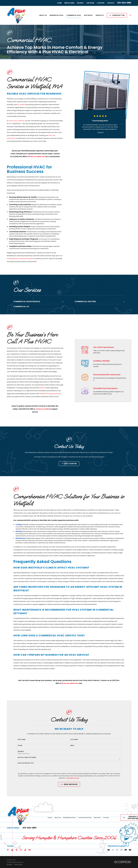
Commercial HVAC (85, 818)
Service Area (69, 3)
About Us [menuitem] (43, 15)
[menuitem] (10, 864)
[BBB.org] (21, 850)
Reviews (80, 3)
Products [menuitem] (100, 15)
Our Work (90, 3)
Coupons (101, 3)
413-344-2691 (124, 3)
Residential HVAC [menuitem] (57, 15)
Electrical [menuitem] (88, 15)
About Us (58, 818)
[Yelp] (17, 850)
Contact (111, 3)
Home (59, 3)
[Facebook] (8, 850)
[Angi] (25, 850)
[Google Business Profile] (12, 850)
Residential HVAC (69, 818)
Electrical (97, 818)
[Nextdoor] (29, 850)
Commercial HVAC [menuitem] (74, 15)
